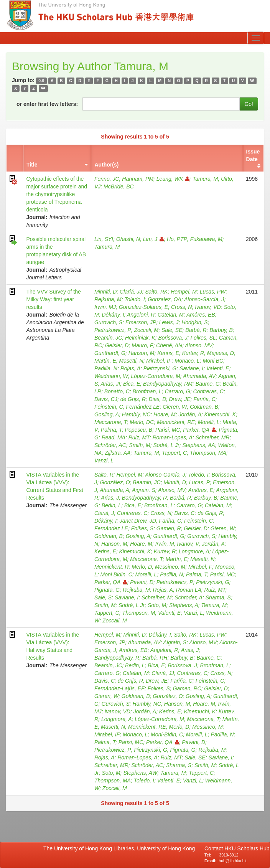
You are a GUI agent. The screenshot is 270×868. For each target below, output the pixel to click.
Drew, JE (179, 399)
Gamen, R (169, 528)
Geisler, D (117, 345)
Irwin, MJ (105, 307)
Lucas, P (199, 482)
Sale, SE (172, 330)
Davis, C (184, 513)
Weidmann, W (111, 376)
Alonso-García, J (204, 299)
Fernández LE (143, 407)
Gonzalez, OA (165, 299)
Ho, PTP (177, 239)
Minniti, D (105, 292)
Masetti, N (131, 361)
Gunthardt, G (110, 353)
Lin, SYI (104, 239)
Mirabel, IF (159, 361)
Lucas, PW (213, 292)
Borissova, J (173, 338)
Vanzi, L (104, 460)
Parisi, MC (168, 430)
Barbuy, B (221, 330)
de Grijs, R (133, 399)
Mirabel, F (200, 567)
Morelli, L (209, 422)
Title (32, 165)
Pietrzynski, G (160, 368)
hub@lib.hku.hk (233, 861)
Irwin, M (165, 544)
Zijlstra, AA (118, 453)
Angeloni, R (141, 315)
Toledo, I (135, 299)
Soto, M (157, 605)
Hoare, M (165, 414)
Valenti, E (218, 368)
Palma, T (111, 430)
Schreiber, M (157, 597)
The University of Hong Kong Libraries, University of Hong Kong (121, 848)
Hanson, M (142, 353)
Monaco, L (187, 361)
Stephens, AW (140, 773)
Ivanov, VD (208, 307)
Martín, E (105, 361)
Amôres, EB (201, 315)
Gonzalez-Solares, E (143, 307)
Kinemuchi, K (220, 414)
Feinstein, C (109, 407)
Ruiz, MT (139, 437)
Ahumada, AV (199, 376)
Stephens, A (184, 605)
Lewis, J (169, 322)
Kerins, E (168, 353)
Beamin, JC (108, 338)
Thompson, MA (208, 453)
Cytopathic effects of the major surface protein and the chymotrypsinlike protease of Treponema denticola (57, 194)
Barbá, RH (155, 658)
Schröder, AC (110, 445)
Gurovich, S (108, 322)
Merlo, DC (142, 422)
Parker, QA (199, 430)
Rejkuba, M (108, 299)
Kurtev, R (193, 353)
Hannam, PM (138, 179)
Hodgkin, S (194, 322)
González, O (115, 482)
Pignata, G (107, 590)
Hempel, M (184, 292)
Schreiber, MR (213, 437)
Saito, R (104, 475)
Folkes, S (142, 528)
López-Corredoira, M (155, 376)
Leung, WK (173, 179)
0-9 (41, 81)
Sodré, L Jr (166, 445)
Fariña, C (204, 399)
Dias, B (157, 399)
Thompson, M (139, 613)
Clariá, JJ (131, 292)
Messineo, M (170, 567)
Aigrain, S (144, 490)
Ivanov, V (188, 544)
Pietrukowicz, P (113, 330)
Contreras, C (208, 391)
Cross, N (181, 307)
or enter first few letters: (47, 104)
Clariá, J (104, 513)
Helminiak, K (140, 338)
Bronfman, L (147, 391)
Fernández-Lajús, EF (119, 688)
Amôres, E (201, 490)
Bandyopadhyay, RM (168, 384)
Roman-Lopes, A (172, 437)
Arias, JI (111, 384)
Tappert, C (174, 453)
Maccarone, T (111, 422)
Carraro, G (178, 391)
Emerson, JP (141, 322)
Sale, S (103, 597)
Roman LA (189, 590)
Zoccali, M (146, 330)
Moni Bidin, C (116, 574)
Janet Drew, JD (138, 521)
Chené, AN (169, 345)
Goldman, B (204, 407)
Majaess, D (221, 353)
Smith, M (140, 445)
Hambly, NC (136, 414)
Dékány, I (113, 315)
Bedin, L (111, 505)
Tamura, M (205, 179)
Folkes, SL (203, 338)
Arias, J (110, 498)
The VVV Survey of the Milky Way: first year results (53, 299)
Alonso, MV (198, 345)
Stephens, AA (199, 445)
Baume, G (208, 384)
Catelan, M (171, 315)
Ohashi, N (128, 239)
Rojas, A (130, 368)
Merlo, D (142, 567)
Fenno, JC (107, 179)
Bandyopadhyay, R (144, 498)
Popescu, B (139, 430)
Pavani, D (142, 582)
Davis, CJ (106, 399)
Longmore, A (194, 551)
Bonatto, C (117, 391)
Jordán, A (190, 414)
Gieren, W (175, 407)
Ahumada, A (114, 490)
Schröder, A (189, 597)
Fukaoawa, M (206, 239)
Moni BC (213, 361)
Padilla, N (106, 368)
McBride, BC (119, 186)
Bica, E (132, 384)
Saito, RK (156, 292)
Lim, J (153, 239)
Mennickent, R (111, 567)
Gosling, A (107, 414)
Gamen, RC (187, 688)
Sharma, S (218, 597)
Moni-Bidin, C (167, 734)
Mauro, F (142, 345)
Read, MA (114, 437)
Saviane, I (191, 368)
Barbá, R (196, 330)
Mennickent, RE (176, 422)
